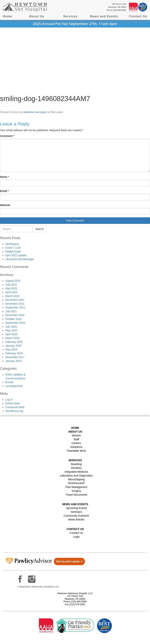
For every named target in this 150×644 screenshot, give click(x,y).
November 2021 (15, 304)
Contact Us (138, 16)
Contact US (75, 529)
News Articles (76, 519)
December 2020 (15, 315)
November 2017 (15, 357)
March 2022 (12, 296)
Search (39, 229)
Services (70, 16)
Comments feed (15, 407)
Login (76, 537)
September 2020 (15, 323)
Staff (76, 439)
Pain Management (76, 487)
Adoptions (76, 447)
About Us (36, 16)
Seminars (76, 512)
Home (7, 16)
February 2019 (14, 353)
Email (5, 191)
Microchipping (76, 479)
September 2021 (15, 307)
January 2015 (14, 361)
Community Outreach (76, 516)
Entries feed (13, 403)
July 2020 (11, 327)
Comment (7, 136)
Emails (9, 382)
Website (5, 205)
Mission (76, 435)
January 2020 (14, 346)
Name (5, 177)
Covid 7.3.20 (13, 248)
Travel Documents (76, 495)
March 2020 (12, 338)
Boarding (76, 464)
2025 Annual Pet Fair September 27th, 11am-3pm (75, 24)
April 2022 (11, 292)
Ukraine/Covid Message (20, 259)
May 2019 (11, 350)
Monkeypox (12, 244)
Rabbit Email (13, 252)
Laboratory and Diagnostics (76, 476)
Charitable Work (76, 451)
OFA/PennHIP (76, 483)
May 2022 (11, 288)
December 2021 (15, 300)
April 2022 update (16, 255)
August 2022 (13, 281)
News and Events (104, 16)
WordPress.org (14, 411)
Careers (76, 443)
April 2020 (11, 334)
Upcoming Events (76, 508)
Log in (9, 400)
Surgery (76, 491)
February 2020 (14, 342)
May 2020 (11, 330)
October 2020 (14, 319)
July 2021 (11, 311)
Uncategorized (14, 386)
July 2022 (11, 285)
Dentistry (76, 468)
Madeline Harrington (35, 112)
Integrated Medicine (76, 472)
